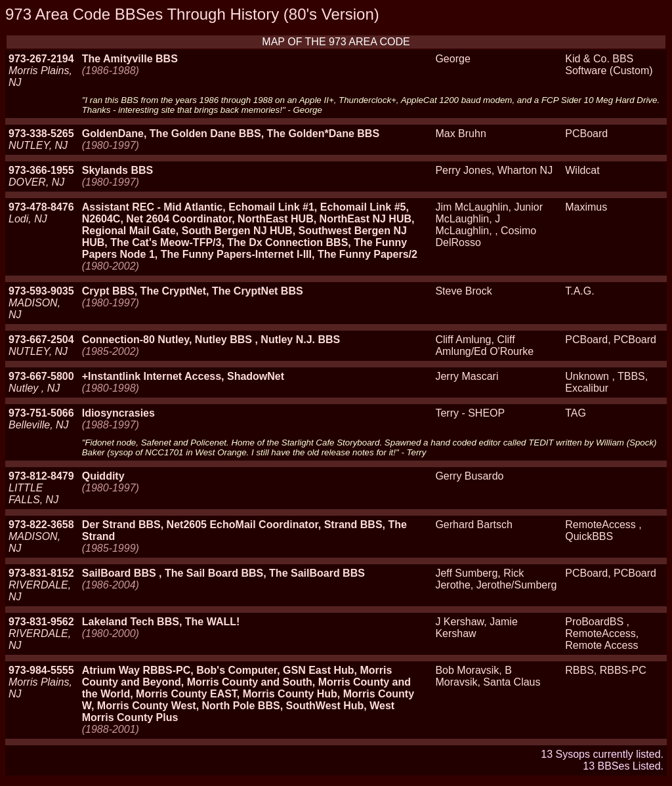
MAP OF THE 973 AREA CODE (336, 42)
